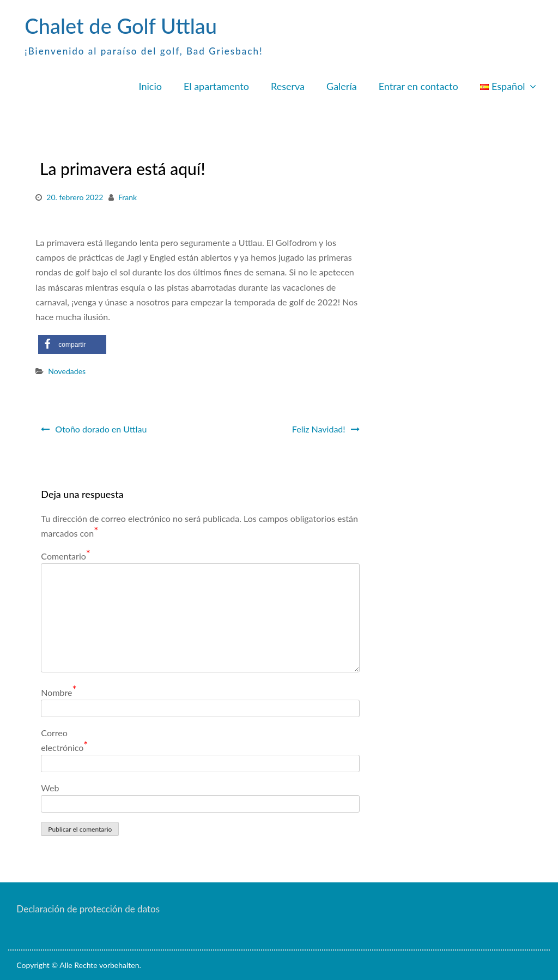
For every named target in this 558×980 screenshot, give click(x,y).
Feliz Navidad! (318, 429)
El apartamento (216, 86)
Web (50, 788)
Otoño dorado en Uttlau (101, 429)
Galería (342, 86)
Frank (128, 197)
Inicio (150, 86)
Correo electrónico (64, 741)
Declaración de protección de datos (88, 909)
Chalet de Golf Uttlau (121, 26)
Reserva (288, 86)
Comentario (66, 555)
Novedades (67, 371)
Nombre (59, 692)
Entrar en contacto (418, 86)
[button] (72, 344)
